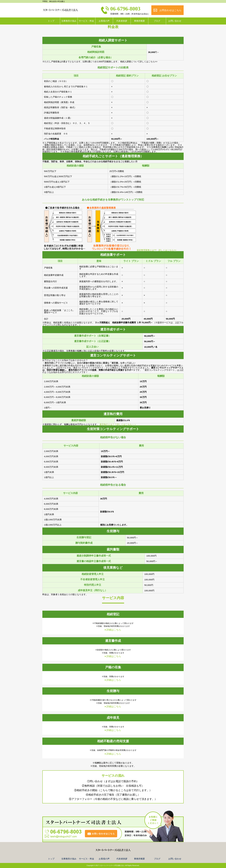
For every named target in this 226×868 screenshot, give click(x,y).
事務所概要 (139, 21)
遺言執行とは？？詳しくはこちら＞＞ (118, 424)
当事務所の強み (69, 21)
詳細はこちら (114, 630)
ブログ (157, 21)
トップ (51, 21)
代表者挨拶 (122, 21)
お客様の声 (104, 21)
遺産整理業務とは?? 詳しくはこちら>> (156, 250)
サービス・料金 (86, 21)
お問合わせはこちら (170, 10)
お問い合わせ (175, 21)
